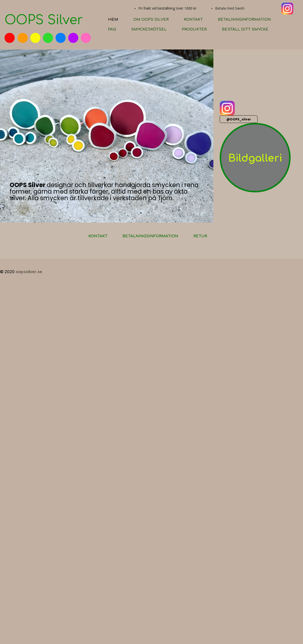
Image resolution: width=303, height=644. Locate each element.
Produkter (194, 29)
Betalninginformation (244, 20)
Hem (113, 20)
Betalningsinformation (150, 236)
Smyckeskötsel (149, 29)
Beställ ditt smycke (245, 29)
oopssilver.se (29, 272)
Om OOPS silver (151, 20)
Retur (200, 236)
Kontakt (193, 20)
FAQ (112, 29)
